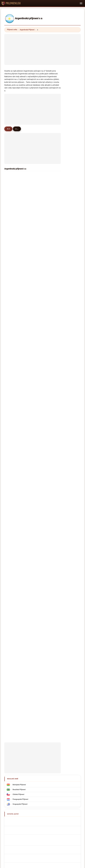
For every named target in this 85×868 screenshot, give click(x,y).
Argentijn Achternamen (21, 577)
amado (12, 352)
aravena (12, 421)
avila (40, 187)
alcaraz (41, 261)
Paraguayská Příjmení (20, 517)
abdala (41, 392)
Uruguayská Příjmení (20, 522)
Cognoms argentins (19, 562)
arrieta (12, 273)
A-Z (8, 129)
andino (12, 330)
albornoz (41, 210)
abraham (13, 335)
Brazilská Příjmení (19, 507)
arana (40, 432)
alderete (12, 238)
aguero (12, 187)
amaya (12, 244)
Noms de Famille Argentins (22, 547)
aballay (41, 307)
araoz (40, 341)
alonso (41, 215)
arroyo (41, 255)
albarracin (42, 250)
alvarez (12, 175)
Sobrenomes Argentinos (21, 567)
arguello (41, 244)
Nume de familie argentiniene (23, 596)
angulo (12, 450)
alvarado (12, 284)
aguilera (12, 221)
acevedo (41, 198)
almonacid (13, 438)
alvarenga (42, 364)
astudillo (41, 335)
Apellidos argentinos (20, 537)
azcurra (41, 421)
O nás (27, 746)
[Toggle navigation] (81, 3)
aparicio (12, 301)
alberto (41, 438)
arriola (41, 312)
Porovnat (47, 746)
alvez (40, 295)
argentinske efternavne (20, 582)
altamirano (13, 215)
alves (40, 415)
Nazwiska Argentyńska (20, 572)
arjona (41, 450)
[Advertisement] (42, 49)
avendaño (42, 324)
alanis (40, 352)
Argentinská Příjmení (27, 30)
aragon (12, 295)
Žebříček (36, 746)
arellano (41, 387)
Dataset (57, 746)
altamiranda (14, 341)
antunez (12, 312)
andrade (41, 278)
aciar (11, 427)
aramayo (12, 318)
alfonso (12, 255)
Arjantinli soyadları (19, 606)
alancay (12, 444)
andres (41, 398)
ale (39, 347)
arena (11, 410)
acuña (40, 193)
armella (12, 455)
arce (11, 198)
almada (41, 238)
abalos (12, 364)
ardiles (41, 381)
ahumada (13, 290)
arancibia (42, 301)
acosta (41, 175)
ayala (11, 193)
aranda (12, 210)
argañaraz (13, 250)
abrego (41, 427)
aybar (40, 404)
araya (11, 278)
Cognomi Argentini (19, 557)
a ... (17, 129)
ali (10, 381)
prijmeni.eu (42, 737)
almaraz (41, 318)
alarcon (41, 227)
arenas (41, 375)
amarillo (12, 392)
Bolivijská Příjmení (19, 502)
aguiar (12, 347)
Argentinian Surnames (20, 542)
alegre (41, 204)
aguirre (12, 181)
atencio (12, 375)
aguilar (12, 204)
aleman (41, 410)
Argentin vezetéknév (19, 591)
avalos (41, 221)
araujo (12, 261)
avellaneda (42, 330)
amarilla (41, 267)
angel (40, 455)
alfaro (40, 284)
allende (12, 307)
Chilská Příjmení (18, 512)
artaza (41, 370)
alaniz (40, 273)
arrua (11, 358)
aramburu (42, 444)
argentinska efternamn (20, 601)
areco (11, 432)
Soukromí (68, 746)
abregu (41, 290)
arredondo (13, 370)
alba (11, 387)
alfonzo (41, 358)
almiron (41, 233)
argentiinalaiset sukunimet (22, 587)
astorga (12, 404)
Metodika (17, 746)
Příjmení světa (12, 30)
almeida (12, 324)
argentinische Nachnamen (22, 552)
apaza (11, 415)
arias (40, 181)
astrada (12, 398)
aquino (12, 227)
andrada (12, 233)
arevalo (12, 267)
